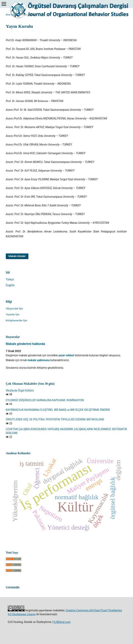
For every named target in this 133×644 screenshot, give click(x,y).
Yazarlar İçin (13, 314)
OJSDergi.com (62, 622)
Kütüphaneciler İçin (17, 320)
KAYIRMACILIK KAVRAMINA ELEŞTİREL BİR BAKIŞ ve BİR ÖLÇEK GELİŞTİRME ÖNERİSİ (58, 410)
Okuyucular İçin (14, 308)
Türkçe (10, 279)
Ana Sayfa (11, 15)
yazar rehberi (66, 355)
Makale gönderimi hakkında (25, 344)
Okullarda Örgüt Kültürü (20, 390)
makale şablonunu (39, 360)
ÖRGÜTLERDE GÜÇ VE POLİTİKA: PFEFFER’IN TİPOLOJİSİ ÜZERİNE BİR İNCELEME (55, 419)
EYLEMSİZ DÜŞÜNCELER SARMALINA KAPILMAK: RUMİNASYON (45, 400)
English (10, 285)
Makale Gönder (17, 256)
